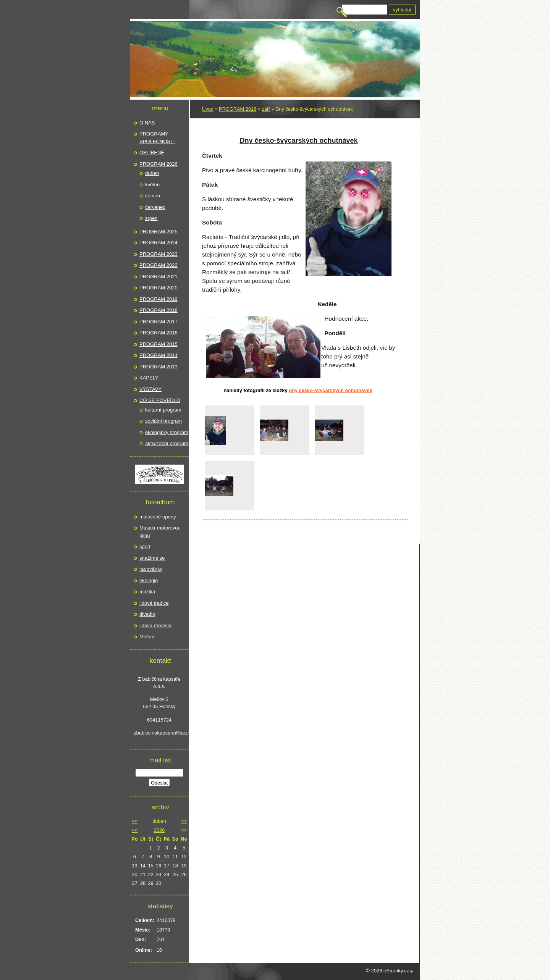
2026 (159, 830)
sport (145, 547)
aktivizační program (167, 443)
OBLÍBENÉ (152, 153)
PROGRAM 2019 (159, 299)
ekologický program (167, 432)
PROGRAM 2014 (159, 355)
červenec (155, 207)
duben (152, 173)
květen (152, 185)
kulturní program (163, 410)
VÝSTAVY (150, 389)
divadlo (147, 614)
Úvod (208, 109)
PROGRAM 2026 (159, 164)
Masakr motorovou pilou (160, 532)
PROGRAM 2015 (159, 344)
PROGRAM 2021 (159, 277)
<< (135, 821)
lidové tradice (154, 603)
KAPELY (149, 378)
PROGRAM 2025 (159, 232)
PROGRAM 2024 (159, 243)
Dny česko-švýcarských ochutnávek (330, 390)
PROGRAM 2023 (159, 254)
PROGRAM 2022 (159, 265)
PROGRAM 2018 (238, 109)
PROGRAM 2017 (159, 322)
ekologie (149, 580)
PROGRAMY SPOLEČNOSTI (157, 138)
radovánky (151, 569)
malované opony (158, 517)
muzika (147, 592)
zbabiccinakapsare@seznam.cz (159, 733)
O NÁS (147, 123)
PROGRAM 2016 (159, 333)
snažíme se (152, 558)
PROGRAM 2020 (159, 288)
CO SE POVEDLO (160, 400)
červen (153, 196)
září (266, 109)
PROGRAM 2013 (159, 367)
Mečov (147, 637)
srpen (151, 218)
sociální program (163, 421)
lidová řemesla (155, 626)
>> (184, 821)
